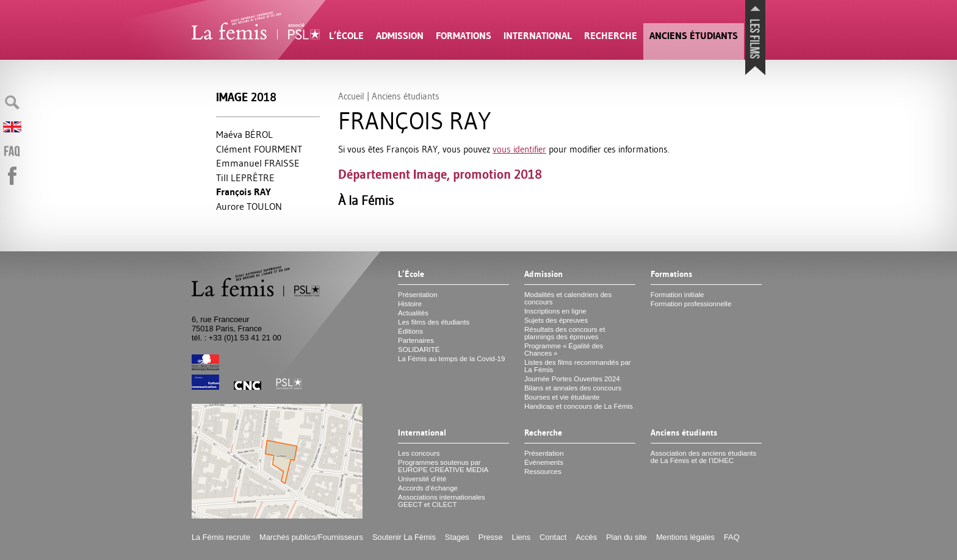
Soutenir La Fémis (404, 537)
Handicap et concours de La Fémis (579, 406)
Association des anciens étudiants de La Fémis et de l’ (703, 457)
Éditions (410, 331)
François (244, 192)
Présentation (418, 295)
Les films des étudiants (434, 322)
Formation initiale (677, 295)
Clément (259, 149)
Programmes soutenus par (443, 466)
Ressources (543, 472)
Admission (400, 36)
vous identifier (519, 149)
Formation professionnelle (691, 304)
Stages (457, 537)
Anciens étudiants (694, 36)
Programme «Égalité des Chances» (564, 350)
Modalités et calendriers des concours (568, 298)
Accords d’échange (428, 488)
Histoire (410, 304)
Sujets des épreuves (556, 320)
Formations (464, 36)
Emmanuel (258, 163)
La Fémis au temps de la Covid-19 (451, 359)
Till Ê (245, 178)
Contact (553, 537)
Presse (491, 537)
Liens (522, 537)
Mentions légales (685, 537)
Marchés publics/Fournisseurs (311, 537)
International (538, 36)
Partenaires (416, 340)
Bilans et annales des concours (573, 388)
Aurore (249, 206)
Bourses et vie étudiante (562, 397)
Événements (544, 462)
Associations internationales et (442, 501)
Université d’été (422, 479)
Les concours (419, 453)
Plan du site (627, 537)
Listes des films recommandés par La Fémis (578, 366)
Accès (586, 537)
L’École (346, 36)
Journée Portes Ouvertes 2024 (572, 379)
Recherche (611, 36)
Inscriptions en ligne (555, 311)
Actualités (413, 313)
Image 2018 (246, 97)
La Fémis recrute (221, 537)
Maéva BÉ (244, 134)
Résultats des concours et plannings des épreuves (565, 333)
